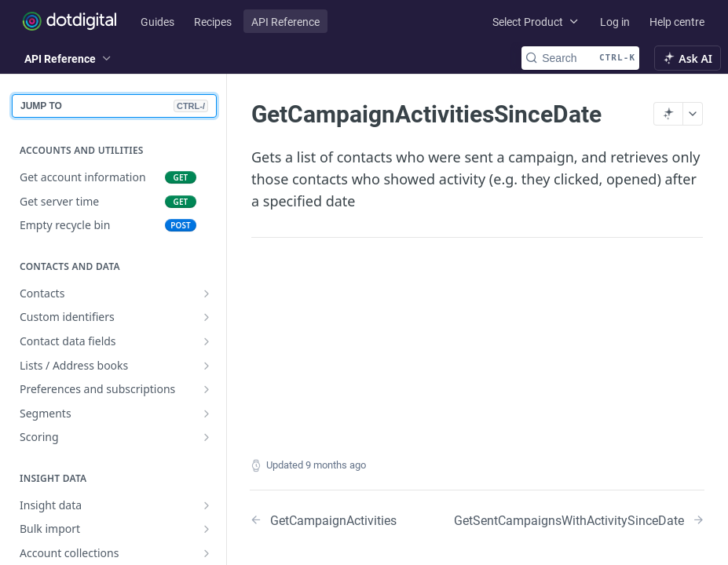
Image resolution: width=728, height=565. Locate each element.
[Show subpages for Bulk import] (207, 529)
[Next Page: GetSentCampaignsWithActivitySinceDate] (579, 520)
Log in (615, 22)
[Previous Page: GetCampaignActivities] (326, 520)
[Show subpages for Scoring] (207, 437)
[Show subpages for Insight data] (207, 505)
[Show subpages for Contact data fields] (207, 341)
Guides (157, 22)
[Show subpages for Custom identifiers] (207, 317)
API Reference (285, 22)
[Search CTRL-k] (580, 58)
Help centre (677, 22)
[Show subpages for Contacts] (207, 293)
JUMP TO (114, 106)
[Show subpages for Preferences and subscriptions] (207, 389)
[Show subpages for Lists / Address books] (207, 366)
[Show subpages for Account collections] (207, 553)
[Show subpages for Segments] (207, 414)
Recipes (213, 22)
